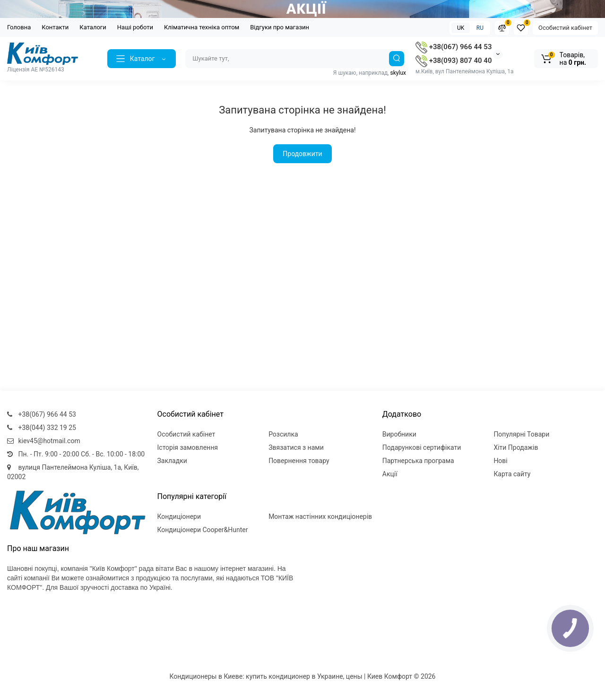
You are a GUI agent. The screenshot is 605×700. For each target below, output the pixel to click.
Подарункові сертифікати (422, 447)
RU (480, 28)
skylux (398, 73)
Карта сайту (512, 474)
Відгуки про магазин (280, 27)
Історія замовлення (188, 447)
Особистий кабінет (565, 28)
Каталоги (93, 27)
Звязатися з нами (296, 447)
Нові (500, 461)
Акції (390, 474)
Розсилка (283, 434)
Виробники (399, 434)
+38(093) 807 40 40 (454, 61)
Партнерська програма (418, 461)
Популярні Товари (521, 434)
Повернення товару (299, 461)
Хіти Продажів (516, 447)
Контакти (55, 27)
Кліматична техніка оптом (202, 27)
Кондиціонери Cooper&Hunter (203, 530)
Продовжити (302, 154)
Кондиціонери (179, 516)
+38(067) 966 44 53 (454, 47)
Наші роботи (135, 27)
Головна (19, 27)
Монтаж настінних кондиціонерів (320, 516)
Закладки (172, 461)
